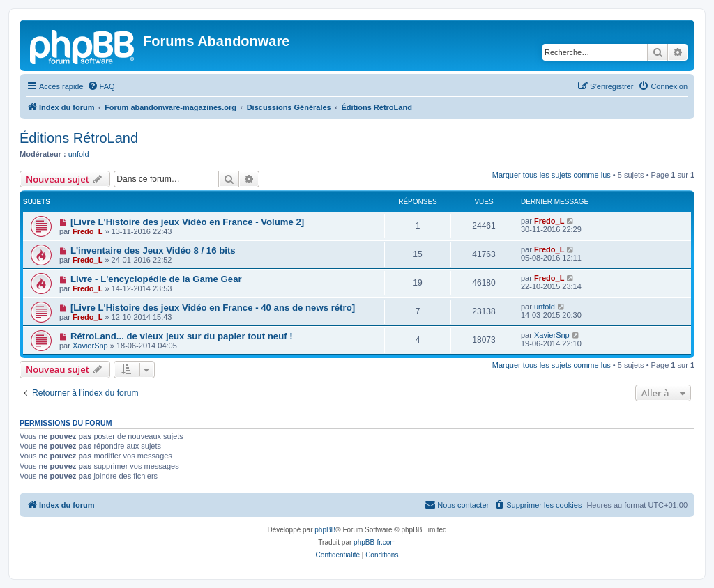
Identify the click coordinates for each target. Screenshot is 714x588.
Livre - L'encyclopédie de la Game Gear (156, 279)
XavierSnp (90, 346)
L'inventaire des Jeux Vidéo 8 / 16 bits (153, 250)
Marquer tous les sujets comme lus (552, 175)
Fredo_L (88, 231)
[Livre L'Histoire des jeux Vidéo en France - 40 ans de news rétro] (213, 308)
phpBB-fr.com (375, 542)
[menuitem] (101, 86)
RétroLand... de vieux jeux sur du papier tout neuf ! (182, 336)
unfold (79, 154)
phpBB (325, 530)
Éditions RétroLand (79, 138)
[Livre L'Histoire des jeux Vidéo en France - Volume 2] (187, 222)
